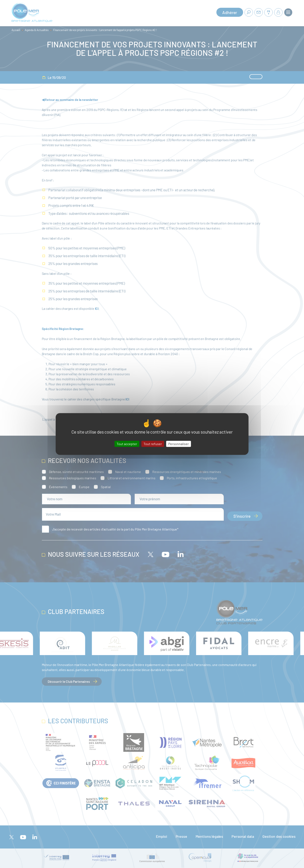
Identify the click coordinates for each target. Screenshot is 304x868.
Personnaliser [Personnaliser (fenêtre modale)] (179, 444)
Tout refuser (153, 444)
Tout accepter (127, 444)
